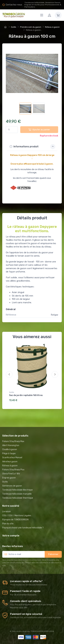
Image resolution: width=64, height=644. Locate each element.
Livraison (7, 512)
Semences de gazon (12, 486)
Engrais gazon (9, 478)
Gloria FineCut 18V (11, 474)
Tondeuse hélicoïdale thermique (18, 498)
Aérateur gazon (10, 462)
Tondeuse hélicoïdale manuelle (17, 494)
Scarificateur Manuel (12, 458)
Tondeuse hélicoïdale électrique (17, 490)
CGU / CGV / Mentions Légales (17, 516)
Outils (12, 392)
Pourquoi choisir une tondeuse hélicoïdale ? (23, 528)
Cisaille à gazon (10, 449)
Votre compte (11, 536)
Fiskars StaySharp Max (13, 441)
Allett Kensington (11, 445)
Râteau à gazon (10, 466)
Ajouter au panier (39, 130)
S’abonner (53, 554)
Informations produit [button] (32, 147)
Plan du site (8, 524)
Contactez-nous (14, 5)
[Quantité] (12, 130)
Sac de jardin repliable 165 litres (26, 395)
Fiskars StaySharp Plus (13, 470)
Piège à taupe (9, 453)
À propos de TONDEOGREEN (15, 520)
